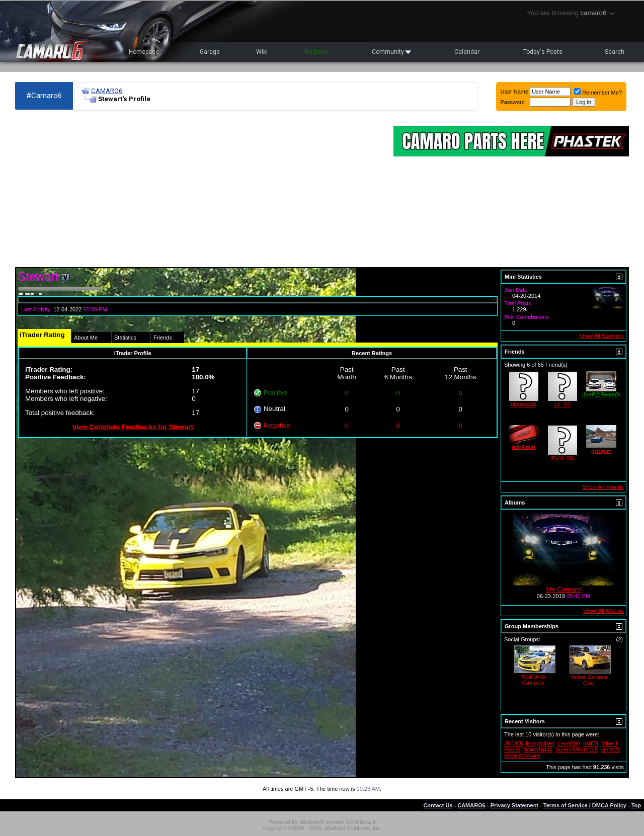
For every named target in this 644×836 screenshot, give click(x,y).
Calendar (467, 52)
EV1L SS (562, 458)
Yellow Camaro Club (589, 680)
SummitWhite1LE (577, 749)
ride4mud (524, 447)
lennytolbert (540, 743)
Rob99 (512, 749)
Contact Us (438, 805)
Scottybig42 (538, 749)
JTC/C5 (513, 743)
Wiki (262, 52)
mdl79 (591, 743)
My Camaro (564, 589)
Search (615, 52)
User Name (515, 92)
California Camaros (533, 680)
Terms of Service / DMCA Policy (585, 805)
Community (391, 52)
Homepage (144, 52)
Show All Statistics (601, 336)
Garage (210, 52)
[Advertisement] (199, 189)
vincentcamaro (522, 756)
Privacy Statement (514, 805)
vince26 (611, 749)
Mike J (609, 743)
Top (636, 805)
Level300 (569, 743)
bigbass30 (523, 404)
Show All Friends (603, 487)
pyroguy (601, 451)
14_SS (562, 404)
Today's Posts (543, 52)
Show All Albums (603, 611)
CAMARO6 (107, 91)
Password (513, 102)
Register (317, 52)
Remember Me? (598, 93)
